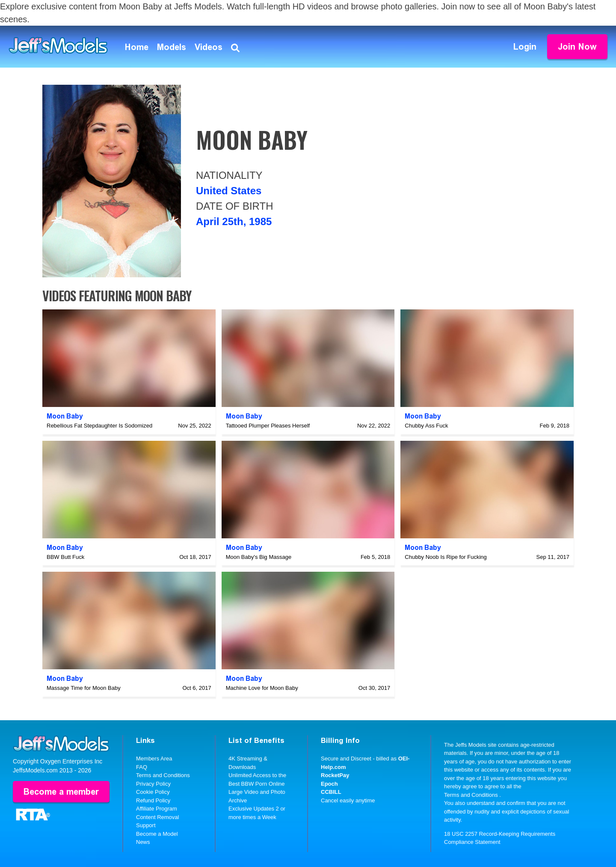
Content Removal (157, 817)
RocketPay (335, 775)
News (143, 842)
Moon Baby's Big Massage (259, 557)
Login (525, 47)
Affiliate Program (157, 809)
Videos (209, 47)
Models (172, 47)
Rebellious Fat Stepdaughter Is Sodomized (99, 426)
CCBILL (331, 792)
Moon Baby (65, 416)
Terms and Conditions (163, 775)
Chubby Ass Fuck (426, 426)
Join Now (577, 47)
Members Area (154, 759)
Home (137, 47)
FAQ (142, 767)
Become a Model (157, 834)
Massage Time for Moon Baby (84, 688)
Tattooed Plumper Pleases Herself (268, 426)
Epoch (329, 784)
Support (146, 825)
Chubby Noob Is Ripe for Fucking (446, 557)
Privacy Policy (153, 784)
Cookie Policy (153, 792)
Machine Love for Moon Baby (262, 688)
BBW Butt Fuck (65, 557)
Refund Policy (153, 800)
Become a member (61, 792)
